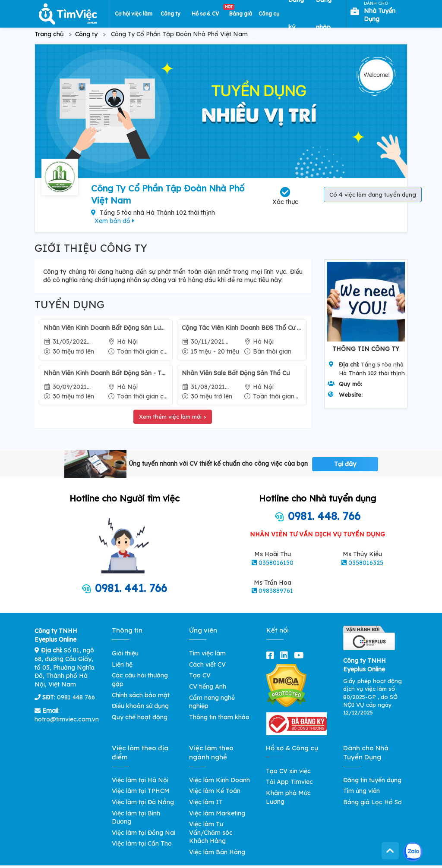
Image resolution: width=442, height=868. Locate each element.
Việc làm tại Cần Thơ (142, 843)
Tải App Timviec (289, 782)
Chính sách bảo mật (141, 695)
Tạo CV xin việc (288, 771)
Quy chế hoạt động (140, 717)
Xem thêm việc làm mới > (173, 417)
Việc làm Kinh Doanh (219, 780)
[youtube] (301, 655)
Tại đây (345, 464)
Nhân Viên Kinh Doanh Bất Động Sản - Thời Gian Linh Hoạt (106, 373)
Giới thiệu (125, 653)
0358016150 (276, 563)
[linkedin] (286, 655)
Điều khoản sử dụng (140, 706)
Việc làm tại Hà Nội (140, 780)
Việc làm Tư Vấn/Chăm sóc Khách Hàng (211, 832)
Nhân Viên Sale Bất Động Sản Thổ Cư (236, 373)
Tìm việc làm (207, 653)
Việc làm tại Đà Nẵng (143, 802)
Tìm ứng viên (361, 791)
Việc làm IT (206, 802)
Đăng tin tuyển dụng (372, 780)
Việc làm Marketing (217, 813)
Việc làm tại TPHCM (141, 791)
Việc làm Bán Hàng (217, 852)
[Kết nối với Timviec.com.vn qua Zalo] (413, 852)
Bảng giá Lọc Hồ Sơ (373, 802)
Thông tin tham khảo (219, 717)
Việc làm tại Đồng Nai (144, 833)
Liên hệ (122, 664)
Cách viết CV (207, 664)
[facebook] (272, 655)
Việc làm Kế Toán (215, 791)
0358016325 (366, 563)
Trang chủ (49, 34)
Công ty (86, 34)
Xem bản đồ (114, 221)
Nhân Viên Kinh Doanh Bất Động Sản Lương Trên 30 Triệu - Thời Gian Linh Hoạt (106, 328)
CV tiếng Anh (208, 686)
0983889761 (276, 591)
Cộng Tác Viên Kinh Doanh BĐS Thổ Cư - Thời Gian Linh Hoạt (242, 328)
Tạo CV (200, 675)
